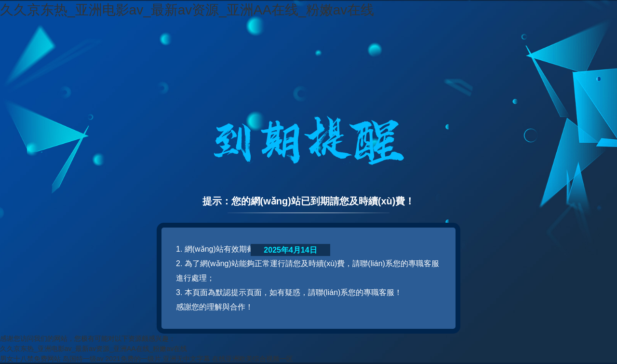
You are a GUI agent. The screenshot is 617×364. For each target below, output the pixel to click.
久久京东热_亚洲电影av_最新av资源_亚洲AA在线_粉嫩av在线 (187, 10)
